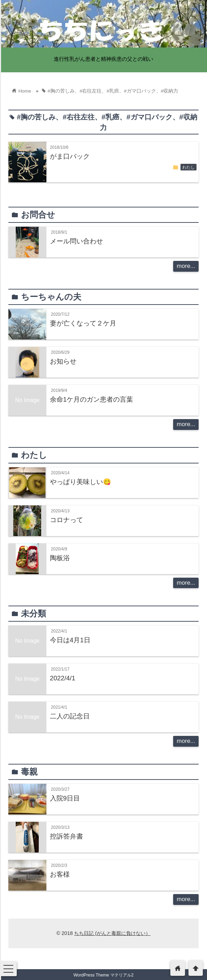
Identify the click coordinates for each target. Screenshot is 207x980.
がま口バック (70, 156)
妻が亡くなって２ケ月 (83, 323)
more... (186, 266)
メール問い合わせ (76, 241)
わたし (188, 167)
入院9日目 (65, 798)
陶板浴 (60, 558)
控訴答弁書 (66, 836)
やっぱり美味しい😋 (80, 482)
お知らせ (63, 361)
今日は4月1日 (70, 640)
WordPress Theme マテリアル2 (103, 975)
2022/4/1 (63, 678)
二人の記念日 (70, 716)
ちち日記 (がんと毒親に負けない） (112, 933)
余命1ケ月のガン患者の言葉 (91, 399)
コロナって (66, 520)
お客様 (60, 874)
